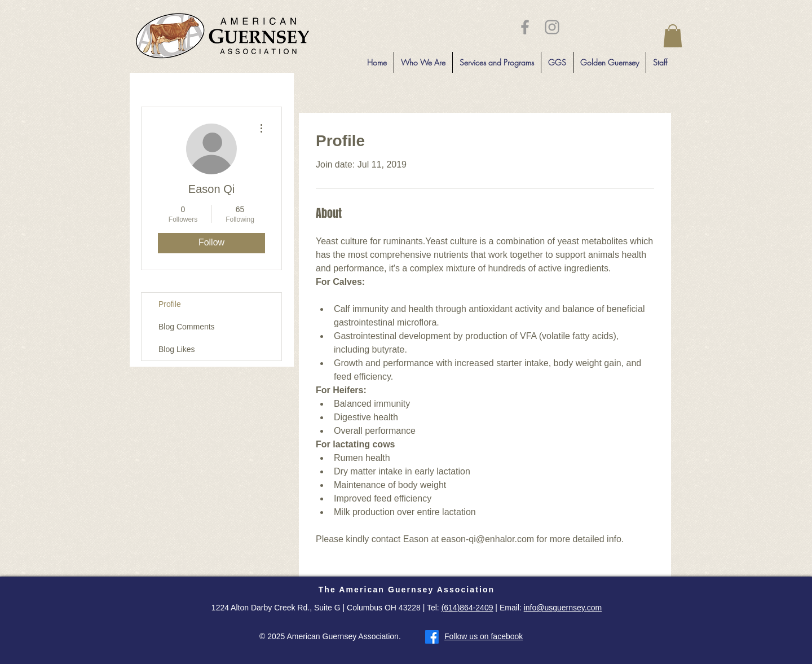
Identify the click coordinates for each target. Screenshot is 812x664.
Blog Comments (187, 327)
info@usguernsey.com (563, 608)
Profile (170, 304)
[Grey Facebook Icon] (525, 27)
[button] (673, 36)
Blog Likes (177, 349)
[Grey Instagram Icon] (552, 27)
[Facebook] (432, 637)
